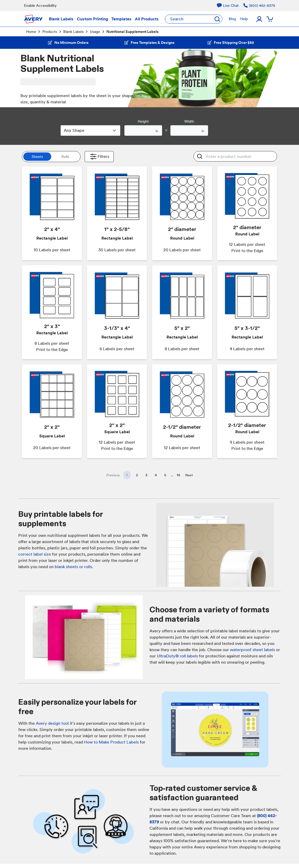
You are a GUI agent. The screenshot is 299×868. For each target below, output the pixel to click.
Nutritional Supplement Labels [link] (133, 32)
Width (189, 121)
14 (178, 475)
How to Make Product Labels (111, 742)
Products (50, 32)
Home (31, 32)
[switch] (51, 157)
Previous (113, 475)
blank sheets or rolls (73, 567)
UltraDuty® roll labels (177, 656)
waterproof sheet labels (252, 650)
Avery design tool (52, 723)
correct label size (35, 554)
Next (189, 475)
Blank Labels (73, 32)
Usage (95, 32)
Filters (99, 157)
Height (143, 121)
